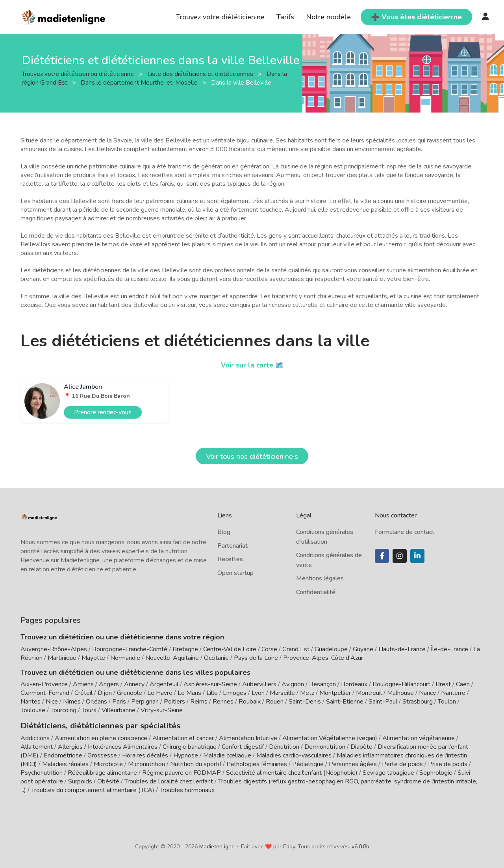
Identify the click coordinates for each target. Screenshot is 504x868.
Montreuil (369, 693)
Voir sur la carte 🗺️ (252, 365)
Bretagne (185, 649)
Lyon (258, 693)
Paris (119, 702)
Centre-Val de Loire (230, 649)
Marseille (282, 693)
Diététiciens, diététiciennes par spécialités (91, 725)
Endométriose (63, 754)
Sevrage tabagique (388, 772)
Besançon (322, 684)
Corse (269, 649)
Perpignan (145, 702)
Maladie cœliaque (227, 754)
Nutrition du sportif (196, 763)
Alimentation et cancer (183, 737)
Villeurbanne (119, 710)
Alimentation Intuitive (248, 737)
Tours (89, 710)
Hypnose (186, 754)
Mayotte (93, 658)
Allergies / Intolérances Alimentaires (108, 746)
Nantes (31, 702)
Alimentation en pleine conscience (101, 737)
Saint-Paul (383, 702)
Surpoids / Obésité (94, 780)
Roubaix (250, 702)
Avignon (293, 684)
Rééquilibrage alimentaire (102, 772)
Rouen (275, 702)
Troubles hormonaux (187, 789)
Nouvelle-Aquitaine (172, 658)
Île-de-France (449, 649)
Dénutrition (284, 746)
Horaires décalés (145, 754)
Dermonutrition (326, 746)
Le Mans (189, 693)
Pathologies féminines (257, 763)
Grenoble (130, 693)
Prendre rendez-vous (103, 412)
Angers (109, 684)
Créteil (83, 693)
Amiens (83, 684)
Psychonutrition (42, 772)
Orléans (96, 702)
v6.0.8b (360, 845)
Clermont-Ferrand (45, 693)
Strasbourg (418, 702)
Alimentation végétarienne (419, 737)
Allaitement (37, 746)
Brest (443, 684)
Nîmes (72, 702)
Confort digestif (243, 746)
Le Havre (160, 693)
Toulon (447, 702)
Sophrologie (436, 772)
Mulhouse (400, 693)
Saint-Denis (305, 702)
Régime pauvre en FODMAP (182, 772)
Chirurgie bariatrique (190, 746)
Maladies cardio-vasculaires (294, 754)
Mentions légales (320, 578)
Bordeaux (354, 684)
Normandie (125, 658)
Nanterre (453, 693)
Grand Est (296, 649)
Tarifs (285, 17)
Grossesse (102, 754)
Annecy (134, 684)
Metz (307, 693)
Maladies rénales (65, 763)
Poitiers (174, 702)
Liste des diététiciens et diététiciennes (201, 74)
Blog (224, 532)
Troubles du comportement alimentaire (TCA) (93, 789)
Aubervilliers (259, 684)
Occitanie (216, 658)
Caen (463, 684)
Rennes (223, 702)
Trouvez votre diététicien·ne (220, 17)
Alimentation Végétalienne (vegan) (330, 737)
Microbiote (109, 763)
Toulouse (33, 710)
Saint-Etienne (345, 702)
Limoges (235, 693)
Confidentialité (316, 592)
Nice (52, 702)
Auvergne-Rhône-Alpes (54, 649)
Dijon (105, 693)
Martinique (62, 658)
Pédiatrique (308, 763)
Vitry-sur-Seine (162, 710)
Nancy (427, 693)
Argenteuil (164, 684)
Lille (212, 693)
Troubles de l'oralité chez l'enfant (169, 780)
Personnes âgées (353, 763)
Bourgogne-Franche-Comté (130, 649)
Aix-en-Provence (44, 684)
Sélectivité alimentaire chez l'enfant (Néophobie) (292, 772)
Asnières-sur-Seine (210, 684)
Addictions (35, 737)
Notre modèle (328, 17)
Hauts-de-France (402, 649)
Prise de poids (448, 763)
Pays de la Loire (256, 658)
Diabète (361, 746)
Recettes (230, 559)
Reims (199, 702)
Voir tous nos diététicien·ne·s (252, 456)
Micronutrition (146, 763)
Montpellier (335, 693)
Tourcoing (63, 710)
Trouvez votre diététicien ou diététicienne (79, 74)
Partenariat (233, 546)
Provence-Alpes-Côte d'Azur (323, 658)
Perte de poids (402, 763)
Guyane (363, 649)
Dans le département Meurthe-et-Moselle (140, 82)
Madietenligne (217, 845)
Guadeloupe (331, 649)
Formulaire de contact (405, 532)
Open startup (235, 573)
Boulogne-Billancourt (401, 684)
